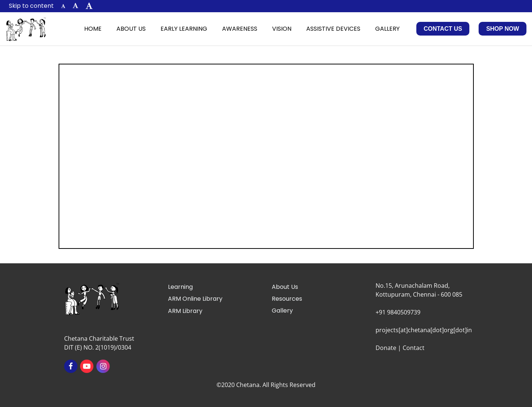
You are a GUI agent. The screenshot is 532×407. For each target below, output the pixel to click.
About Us (131, 29)
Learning (180, 287)
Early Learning (184, 29)
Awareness (240, 29)
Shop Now (503, 29)
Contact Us (443, 29)
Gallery (387, 29)
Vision (282, 29)
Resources (287, 299)
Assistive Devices (333, 29)
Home (93, 29)
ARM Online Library (195, 299)
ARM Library (185, 311)
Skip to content (31, 6)
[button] (63, 6)
